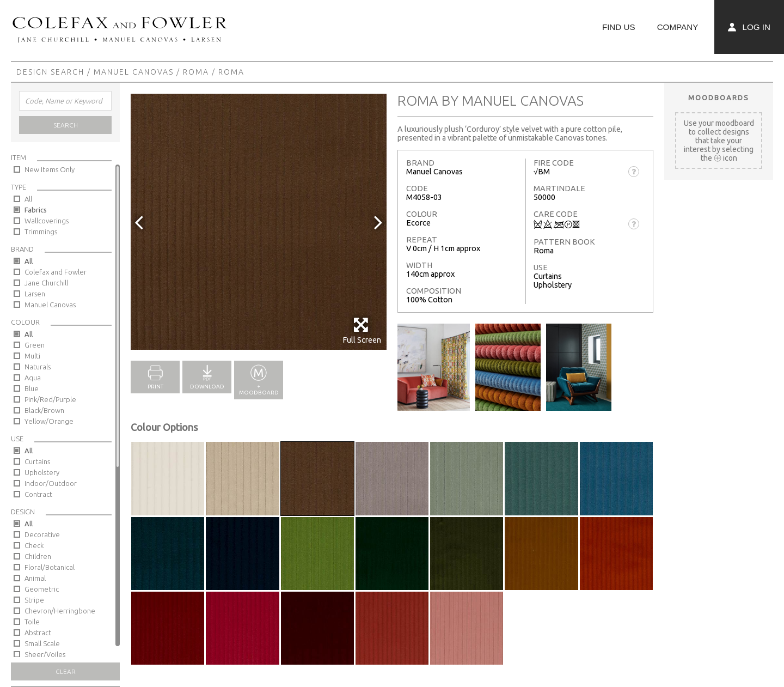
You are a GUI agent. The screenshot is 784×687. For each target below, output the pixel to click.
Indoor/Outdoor (51, 483)
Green (35, 345)
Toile (32, 622)
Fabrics (36, 210)
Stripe (34, 600)
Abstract (38, 633)
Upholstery (42, 472)
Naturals (38, 367)
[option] (259, 222)
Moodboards (719, 98)
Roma (196, 72)
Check (34, 545)
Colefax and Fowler (56, 272)
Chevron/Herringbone (60, 611)
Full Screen (362, 330)
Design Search (50, 72)
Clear (66, 671)
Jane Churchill (46, 283)
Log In (749, 27)
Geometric (42, 589)
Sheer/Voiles (45, 654)
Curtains (37, 461)
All (28, 199)
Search (66, 125)
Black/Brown (44, 410)
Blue (32, 388)
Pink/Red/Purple (50, 399)
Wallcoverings (47, 221)
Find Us (619, 27)
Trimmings (41, 232)
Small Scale (42, 643)
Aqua (33, 378)
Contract (38, 494)
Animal (35, 578)
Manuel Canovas (134, 72)
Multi (32, 356)
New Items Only (50, 169)
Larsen (35, 294)
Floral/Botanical (50, 567)
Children (38, 556)
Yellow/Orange (49, 421)
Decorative (42, 534)
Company (678, 27)
